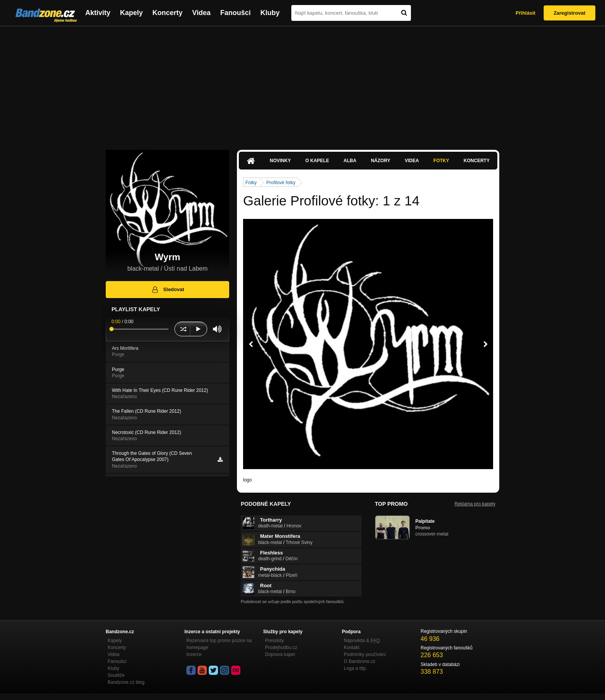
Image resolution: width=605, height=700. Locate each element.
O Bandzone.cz (360, 661)
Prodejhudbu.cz (281, 647)
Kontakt (352, 647)
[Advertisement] (302, 84)
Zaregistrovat (570, 13)
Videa (201, 13)
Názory (380, 161)
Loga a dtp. (355, 668)
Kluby (270, 13)
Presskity (275, 641)
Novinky (280, 161)
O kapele (317, 161)
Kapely (131, 13)
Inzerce (194, 654)
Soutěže (116, 675)
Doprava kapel (280, 654)
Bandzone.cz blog (126, 682)
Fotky (441, 161)
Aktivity (98, 13)
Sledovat (168, 290)
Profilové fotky (281, 183)
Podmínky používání (365, 654)
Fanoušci (236, 13)
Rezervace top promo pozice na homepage (219, 644)
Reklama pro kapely (475, 504)
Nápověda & (362, 641)
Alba (350, 161)
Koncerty (167, 13)
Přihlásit (525, 13)
